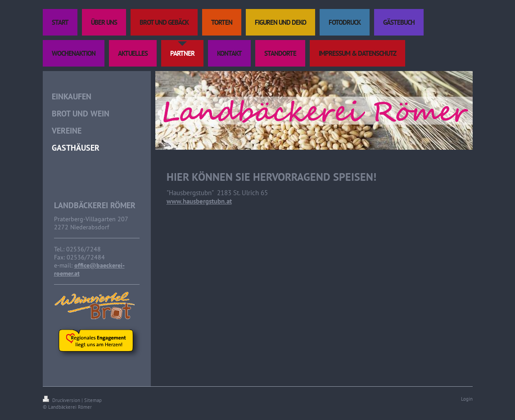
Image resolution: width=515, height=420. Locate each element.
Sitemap (93, 400)
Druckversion (62, 400)
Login (467, 399)
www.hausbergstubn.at (199, 201)
